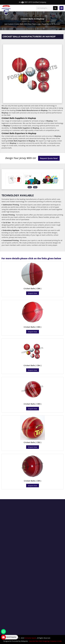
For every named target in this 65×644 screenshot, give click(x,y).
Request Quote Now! (49, 158)
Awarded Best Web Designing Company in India (45, 641)
